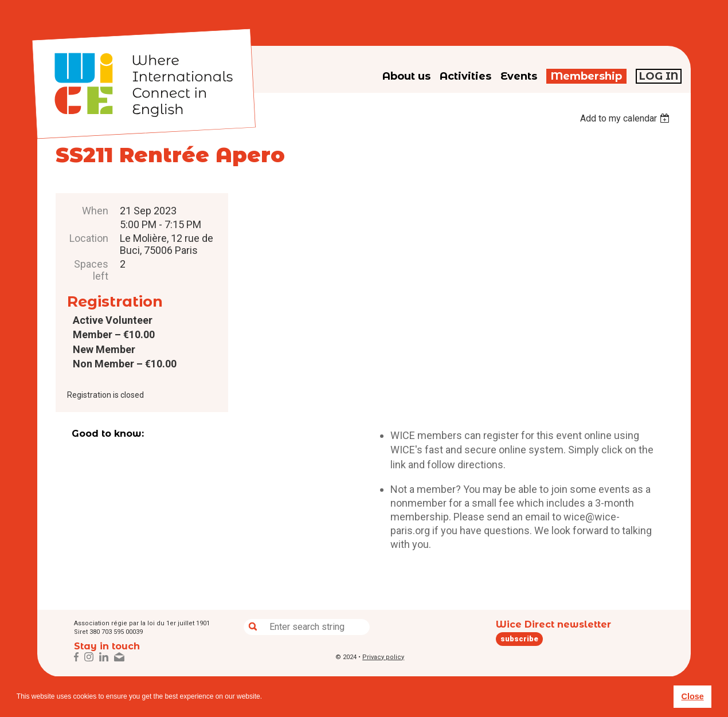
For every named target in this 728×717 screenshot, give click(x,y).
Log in (659, 76)
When (95, 211)
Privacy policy (383, 657)
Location (89, 238)
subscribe (519, 639)
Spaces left (91, 270)
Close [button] (692, 696)
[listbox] (626, 118)
